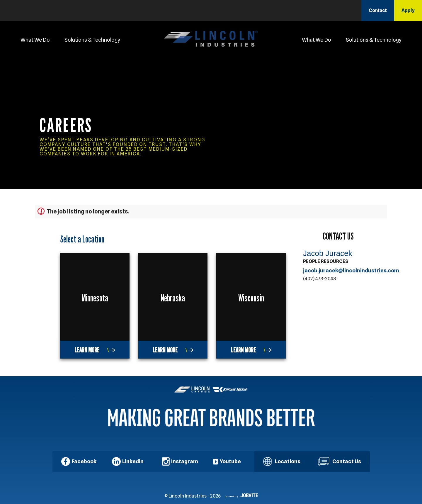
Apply (408, 10)
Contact (378, 10)
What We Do (35, 40)
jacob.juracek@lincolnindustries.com (351, 270)
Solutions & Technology (92, 40)
